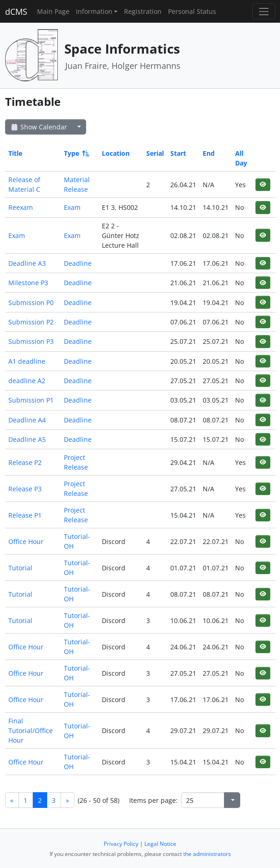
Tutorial (20, 568)
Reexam (21, 207)
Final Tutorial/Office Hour (31, 730)
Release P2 (25, 462)
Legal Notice (160, 844)
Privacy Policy (121, 844)
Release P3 (25, 489)
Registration (143, 11)
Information (94, 11)
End (209, 153)
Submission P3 (31, 341)
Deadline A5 (27, 439)
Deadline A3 (27, 263)
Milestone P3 (28, 283)
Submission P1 (31, 400)
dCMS (16, 12)
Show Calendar (39, 127)
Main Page (53, 11)
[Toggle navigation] (264, 11)
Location (116, 153)
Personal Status (192, 11)
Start (178, 153)
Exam (72, 207)
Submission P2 (31, 322)
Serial (155, 153)
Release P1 (25, 515)
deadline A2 (27, 381)
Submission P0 (31, 303)
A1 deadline (27, 361)
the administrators (207, 854)
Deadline (78, 263)
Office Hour (26, 541)
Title (15, 153)
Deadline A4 (27, 420)
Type (76, 153)
